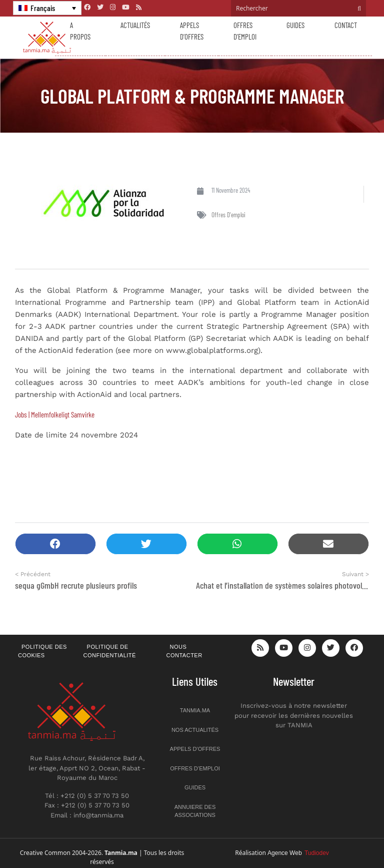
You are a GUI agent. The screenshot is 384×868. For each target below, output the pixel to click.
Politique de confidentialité (110, 651)
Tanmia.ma (195, 710)
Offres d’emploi (245, 31)
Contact (346, 25)
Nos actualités (195, 730)
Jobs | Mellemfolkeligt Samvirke (55, 414)
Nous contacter (184, 651)
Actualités (135, 25)
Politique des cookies (42, 651)
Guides (295, 25)
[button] (55, 544)
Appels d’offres (192, 31)
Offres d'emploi (228, 215)
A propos (80, 31)
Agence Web (298, 853)
